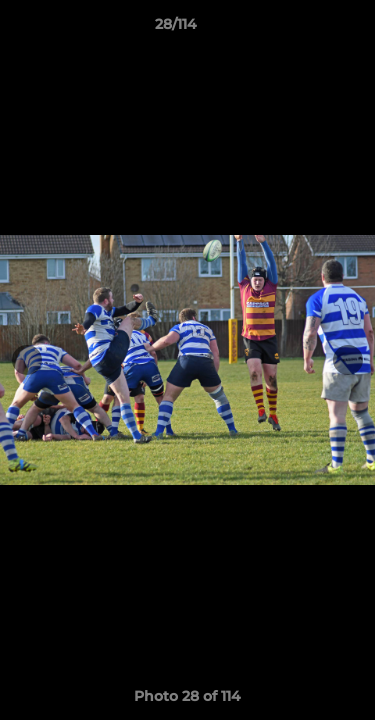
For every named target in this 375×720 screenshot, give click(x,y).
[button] (303, 29)
